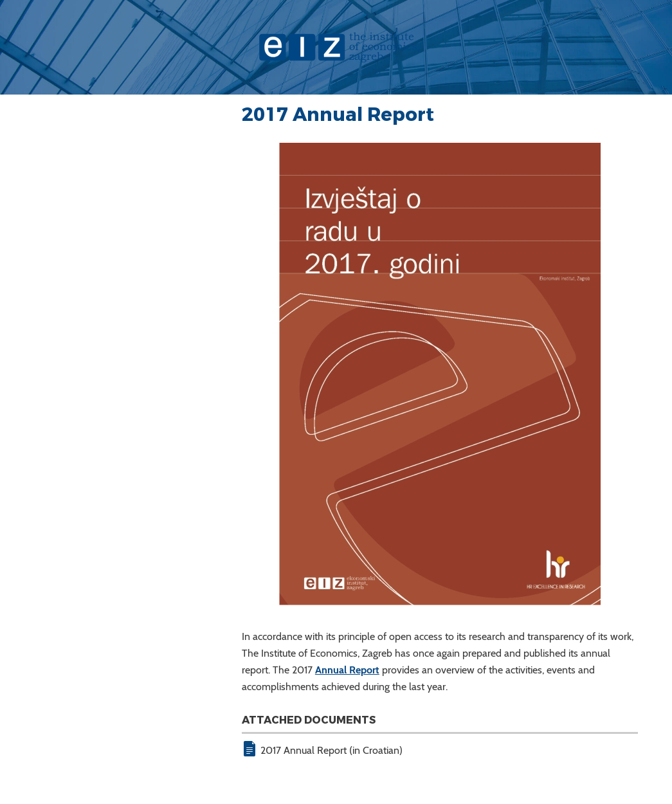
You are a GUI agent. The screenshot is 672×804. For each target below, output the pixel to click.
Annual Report (347, 670)
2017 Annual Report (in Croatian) (331, 750)
